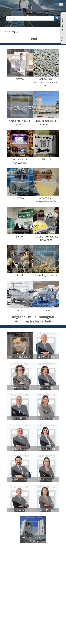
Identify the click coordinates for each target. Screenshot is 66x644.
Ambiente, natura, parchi (20, 122)
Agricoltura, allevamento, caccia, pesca (46, 82)
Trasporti (20, 310)
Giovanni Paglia (20, 510)
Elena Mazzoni (46, 479)
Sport (20, 275)
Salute (20, 237)
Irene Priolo (46, 510)
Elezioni (46, 159)
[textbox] (21, 18)
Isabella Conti (46, 418)
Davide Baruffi (20, 418)
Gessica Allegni (46, 387)
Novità (20, 79)
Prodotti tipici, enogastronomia (46, 200)
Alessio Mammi (20, 479)
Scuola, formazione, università (46, 238)
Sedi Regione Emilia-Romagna (33, 539)
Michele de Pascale (20, 357)
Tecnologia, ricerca (46, 275)
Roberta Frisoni (46, 449)
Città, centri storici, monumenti (46, 122)
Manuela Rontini (20, 387)
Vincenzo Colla (46, 357)
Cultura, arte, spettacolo (20, 161)
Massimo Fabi (20, 449)
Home (6, 32)
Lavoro (20, 198)
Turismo (46, 310)
